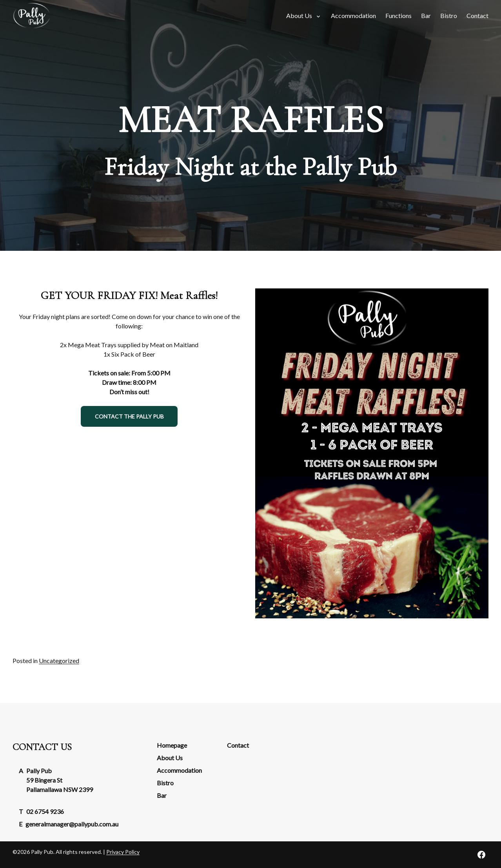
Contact (238, 745)
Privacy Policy (123, 852)
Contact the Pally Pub (129, 416)
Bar (162, 795)
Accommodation (179, 770)
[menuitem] (353, 16)
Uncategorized (59, 661)
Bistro (165, 783)
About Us (170, 758)
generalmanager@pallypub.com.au (72, 824)
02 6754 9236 (45, 811)
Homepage (172, 745)
